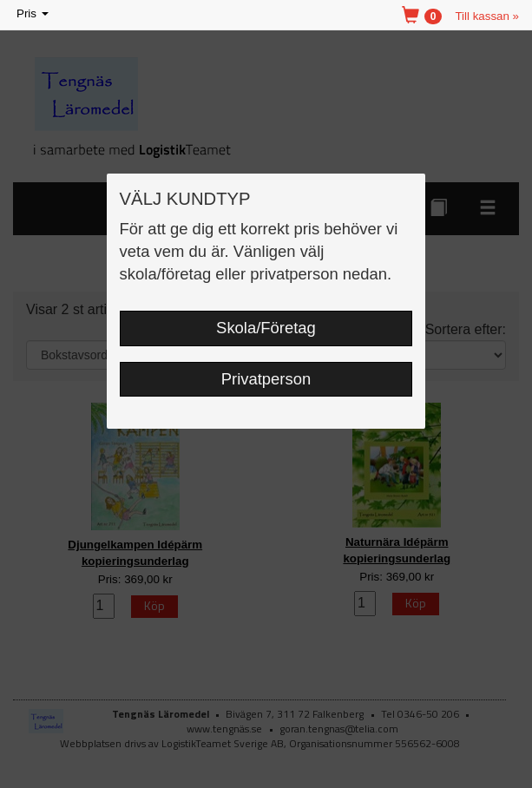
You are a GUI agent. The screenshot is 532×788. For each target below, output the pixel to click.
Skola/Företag (266, 328)
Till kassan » (487, 16)
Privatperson (266, 379)
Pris (34, 14)
